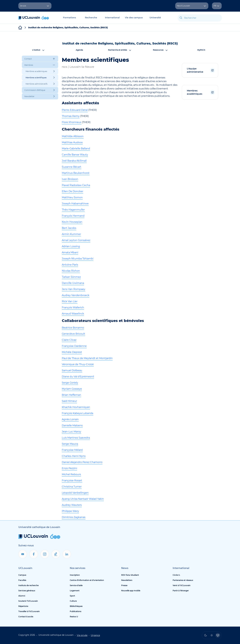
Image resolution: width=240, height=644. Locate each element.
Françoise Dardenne (74, 346)
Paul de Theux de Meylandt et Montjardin (87, 358)
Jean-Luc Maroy (71, 432)
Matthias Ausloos (72, 142)
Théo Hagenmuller (73, 210)
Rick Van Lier (70, 301)
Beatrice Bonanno (73, 328)
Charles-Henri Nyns (74, 456)
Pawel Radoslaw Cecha (76, 185)
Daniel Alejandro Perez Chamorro (82, 462)
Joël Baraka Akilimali (74, 161)
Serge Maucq (70, 444)
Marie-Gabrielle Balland (76, 149)
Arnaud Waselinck (73, 314)
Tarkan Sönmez (71, 277)
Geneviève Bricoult (73, 334)
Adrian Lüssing (71, 246)
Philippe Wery (70, 511)
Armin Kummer (71, 234)
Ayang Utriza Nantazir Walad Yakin (83, 499)
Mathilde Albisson (73, 136)
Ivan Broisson (70, 179)
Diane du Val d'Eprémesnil (78, 377)
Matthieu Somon (72, 197)
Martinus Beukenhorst (76, 173)
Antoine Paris (70, 265)
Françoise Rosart (72, 481)
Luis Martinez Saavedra (76, 438)
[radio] (206, 635)
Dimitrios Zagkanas (74, 517)
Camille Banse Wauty (75, 155)
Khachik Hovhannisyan (76, 407)
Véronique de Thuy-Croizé (78, 364)
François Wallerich (73, 307)
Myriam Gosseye (72, 389)
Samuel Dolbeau (72, 370)
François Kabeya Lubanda (78, 413)
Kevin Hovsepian (72, 222)
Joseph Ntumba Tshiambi (78, 259)
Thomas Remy (71, 116)
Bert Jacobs (69, 228)
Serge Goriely (70, 383)
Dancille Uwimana (73, 283)
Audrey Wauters (72, 505)
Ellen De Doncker (73, 191)
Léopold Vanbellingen (75, 493)
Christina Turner (72, 487)
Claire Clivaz (69, 340)
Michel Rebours (71, 474)
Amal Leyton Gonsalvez (76, 240)
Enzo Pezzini (69, 468)
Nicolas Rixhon (71, 271)
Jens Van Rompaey (74, 289)
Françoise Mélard (72, 450)
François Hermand (73, 216)
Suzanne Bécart (72, 167)
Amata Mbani (70, 252)
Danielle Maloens (72, 425)
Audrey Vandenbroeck (76, 295)
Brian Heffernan (71, 395)
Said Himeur (69, 401)
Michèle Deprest (72, 352)
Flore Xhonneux (72, 122)
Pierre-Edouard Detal (75, 110)
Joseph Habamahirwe (75, 204)
